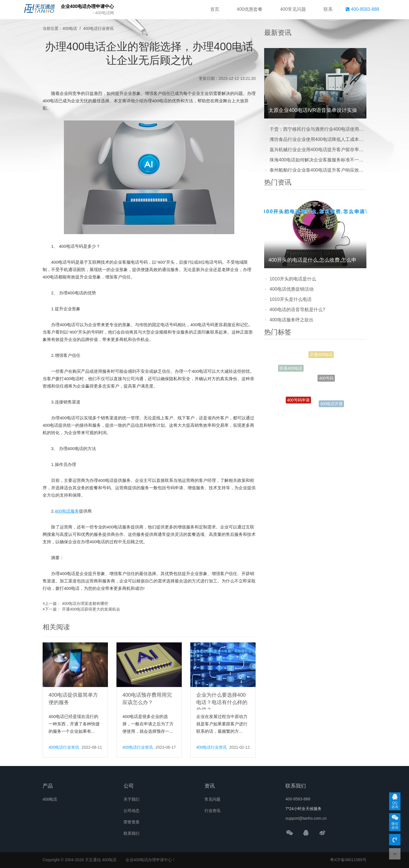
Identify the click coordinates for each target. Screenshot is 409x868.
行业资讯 (212, 811)
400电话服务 (67, 511)
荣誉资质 (132, 822)
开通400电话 (321, 356)
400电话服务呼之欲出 (292, 320)
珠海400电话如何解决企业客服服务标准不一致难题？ (318, 160)
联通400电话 (291, 369)
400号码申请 (298, 402)
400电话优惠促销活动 (292, 289)
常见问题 (212, 799)
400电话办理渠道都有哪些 (85, 603)
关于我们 (132, 799)
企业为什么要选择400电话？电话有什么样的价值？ (222, 702)
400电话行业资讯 (98, 28)
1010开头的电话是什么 (293, 279)
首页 (215, 9)
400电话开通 (331, 405)
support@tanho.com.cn (306, 818)
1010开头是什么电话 (291, 299)
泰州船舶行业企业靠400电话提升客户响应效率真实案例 (318, 170)
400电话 (70, 28)
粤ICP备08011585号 (348, 860)
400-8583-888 (362, 9)
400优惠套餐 (250, 9)
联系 (328, 9)
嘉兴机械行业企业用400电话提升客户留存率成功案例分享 (318, 150)
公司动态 (132, 811)
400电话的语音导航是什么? (297, 310)
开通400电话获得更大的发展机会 (91, 609)
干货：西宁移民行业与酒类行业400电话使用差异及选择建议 (318, 129)
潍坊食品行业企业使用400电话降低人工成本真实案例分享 (318, 139)
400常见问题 (293, 9)
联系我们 (132, 833)
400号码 (326, 382)
